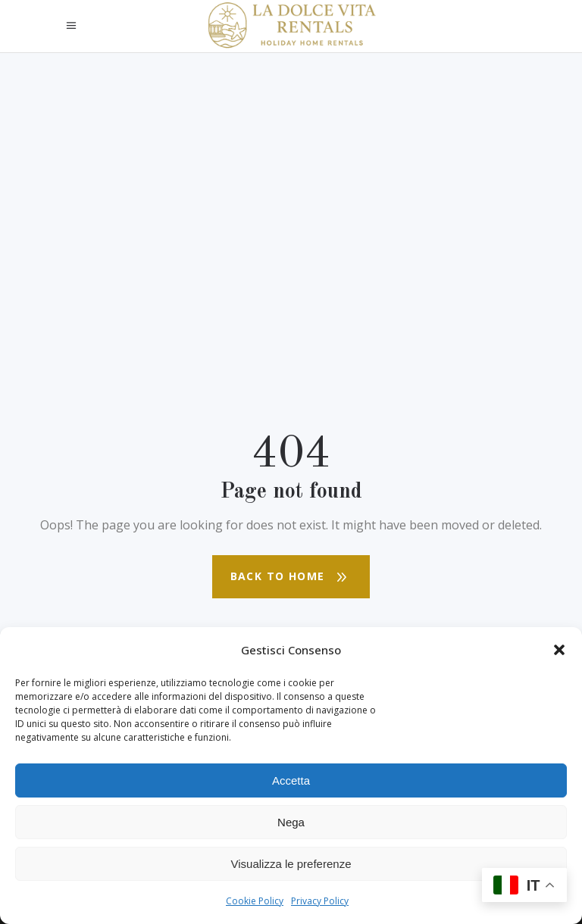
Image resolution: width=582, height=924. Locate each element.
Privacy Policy (320, 901)
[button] (559, 650)
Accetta (291, 780)
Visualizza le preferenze (291, 864)
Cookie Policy (255, 901)
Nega (291, 822)
